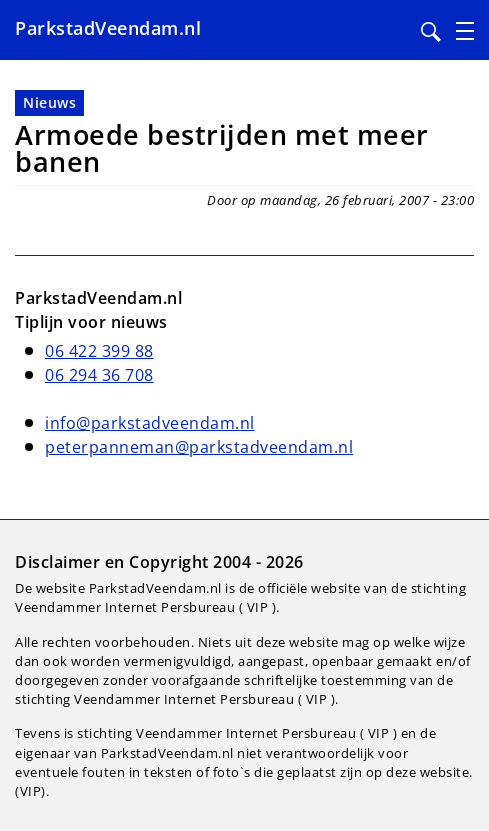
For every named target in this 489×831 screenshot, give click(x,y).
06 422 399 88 (99, 351)
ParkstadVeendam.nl (108, 28)
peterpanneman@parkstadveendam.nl (199, 447)
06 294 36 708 (99, 375)
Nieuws (49, 102)
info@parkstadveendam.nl (150, 423)
